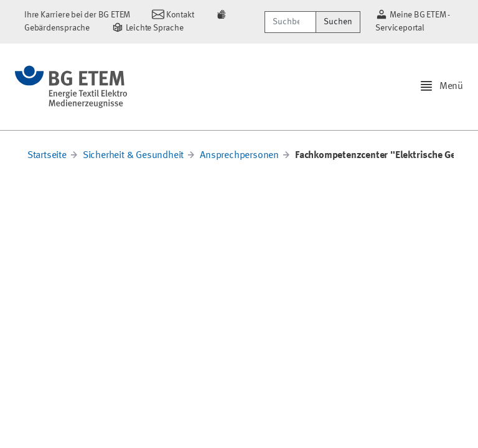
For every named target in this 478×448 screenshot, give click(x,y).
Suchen (338, 22)
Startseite (47, 156)
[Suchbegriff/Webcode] (290, 22)
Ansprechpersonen (239, 156)
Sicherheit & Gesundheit (133, 156)
